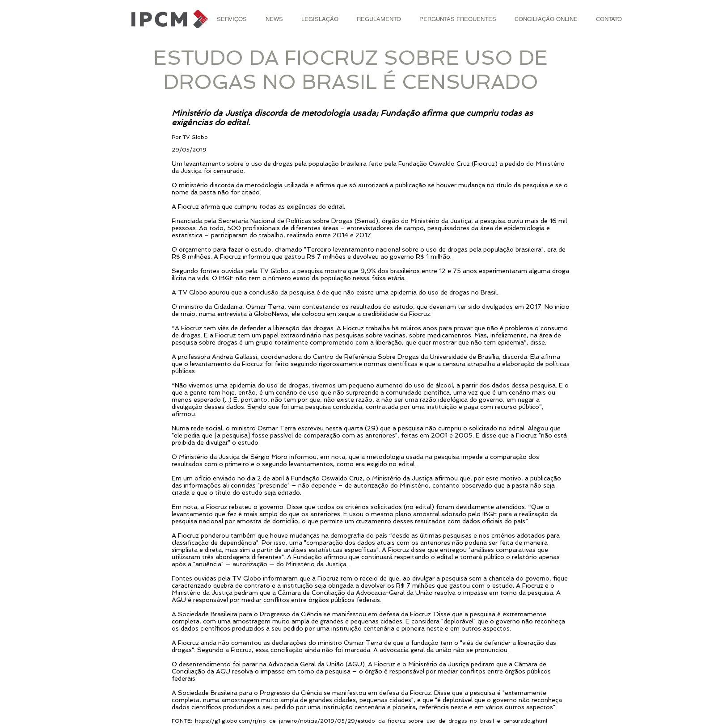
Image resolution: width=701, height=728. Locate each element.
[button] (232, 19)
